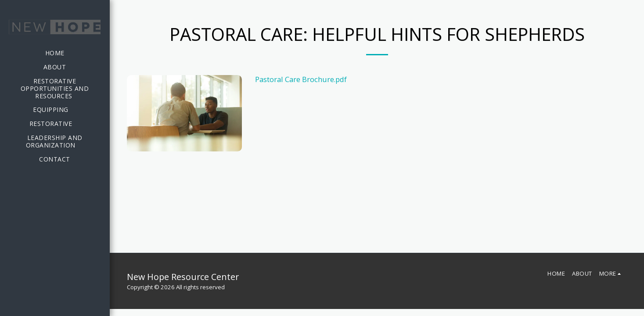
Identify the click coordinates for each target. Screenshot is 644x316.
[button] (55, 110)
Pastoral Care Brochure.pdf (301, 79)
